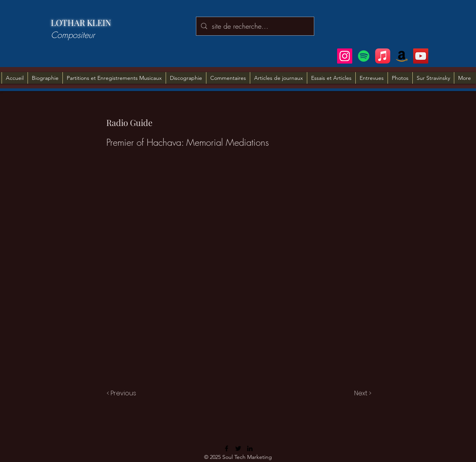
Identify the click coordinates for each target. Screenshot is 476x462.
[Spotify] (364, 56)
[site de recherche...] (255, 26)
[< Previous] (123, 393)
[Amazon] (402, 56)
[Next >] (362, 393)
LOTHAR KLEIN (81, 22)
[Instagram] (345, 56)
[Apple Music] (383, 56)
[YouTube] (421, 56)
